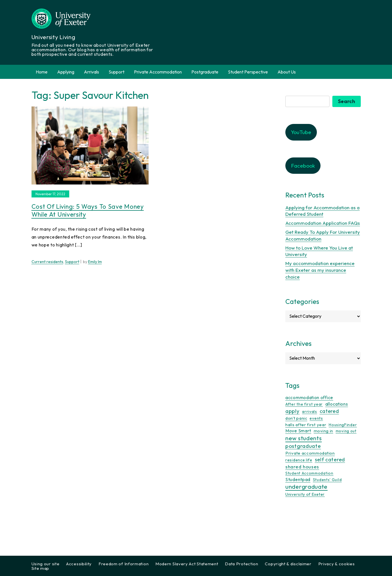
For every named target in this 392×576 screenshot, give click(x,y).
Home (42, 72)
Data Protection (242, 564)
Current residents (47, 262)
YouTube (301, 132)
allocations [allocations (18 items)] (337, 404)
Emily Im (95, 262)
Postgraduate (205, 72)
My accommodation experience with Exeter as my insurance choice (320, 270)
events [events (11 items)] (316, 418)
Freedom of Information (124, 564)
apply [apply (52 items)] (293, 411)
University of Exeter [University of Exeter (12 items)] (305, 494)
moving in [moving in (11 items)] (323, 431)
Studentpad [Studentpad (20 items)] (298, 479)
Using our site (46, 564)
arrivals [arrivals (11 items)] (310, 412)
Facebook (303, 166)
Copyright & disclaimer (288, 564)
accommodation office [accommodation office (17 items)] (309, 397)
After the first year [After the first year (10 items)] (304, 404)
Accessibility (79, 564)
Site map (41, 568)
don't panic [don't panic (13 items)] (296, 418)
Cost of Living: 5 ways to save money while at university (88, 211)
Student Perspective (248, 72)
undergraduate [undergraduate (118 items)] (306, 487)
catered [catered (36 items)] (329, 411)
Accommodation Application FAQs (323, 223)
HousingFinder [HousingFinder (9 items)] (343, 425)
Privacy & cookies (337, 564)
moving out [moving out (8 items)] (346, 431)
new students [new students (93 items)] (303, 438)
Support (117, 72)
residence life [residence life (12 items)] (299, 460)
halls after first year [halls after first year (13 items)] (306, 425)
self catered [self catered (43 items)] (330, 460)
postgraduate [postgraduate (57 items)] (303, 446)
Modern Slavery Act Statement (187, 564)
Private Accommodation (158, 72)
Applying (66, 72)
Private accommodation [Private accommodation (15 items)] (310, 453)
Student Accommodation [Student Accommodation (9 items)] (309, 473)
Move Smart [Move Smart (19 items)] (298, 431)
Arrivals (91, 72)
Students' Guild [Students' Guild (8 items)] (327, 480)
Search (347, 101)
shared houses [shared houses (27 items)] (302, 467)
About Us (287, 72)
